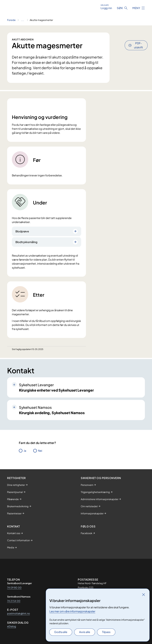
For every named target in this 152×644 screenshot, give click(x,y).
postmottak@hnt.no (18, 613)
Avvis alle (85, 632)
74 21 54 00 (14, 601)
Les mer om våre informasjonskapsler (72, 611)
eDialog (12, 626)
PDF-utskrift (138, 37)
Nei (40, 451)
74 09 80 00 (14, 587)
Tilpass (106, 632)
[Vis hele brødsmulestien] (23, 20)
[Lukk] (144, 595)
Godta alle (61, 632)
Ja (25, 451)
